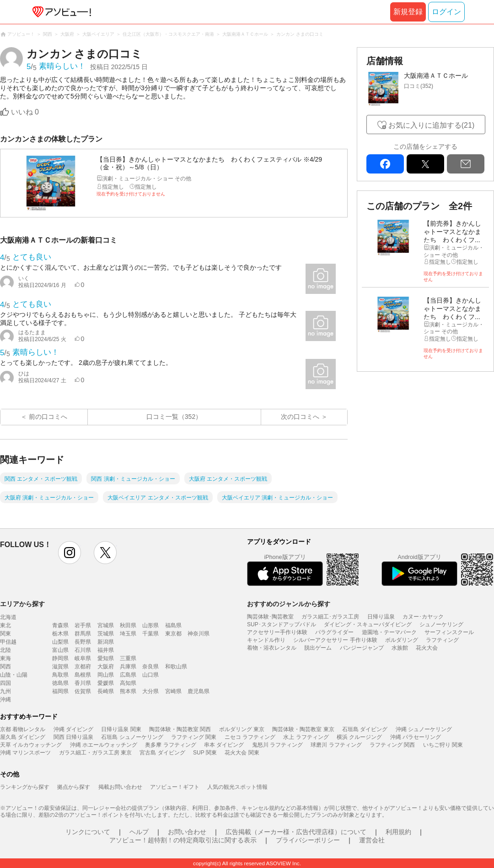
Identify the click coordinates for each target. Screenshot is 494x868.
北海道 (8, 617)
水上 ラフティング (306, 737)
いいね (25, 112)
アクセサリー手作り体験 (277, 632)
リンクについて (88, 832)
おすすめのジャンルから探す (289, 604)
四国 (5, 683)
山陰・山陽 (14, 675)
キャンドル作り (266, 640)
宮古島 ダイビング (162, 753)
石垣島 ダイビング (365, 729)
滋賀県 (60, 667)
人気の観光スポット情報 (237, 787)
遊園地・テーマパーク (389, 632)
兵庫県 (128, 667)
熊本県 (128, 691)
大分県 (150, 691)
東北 (5, 625)
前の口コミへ (48, 417)
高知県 (128, 683)
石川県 (83, 650)
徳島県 (60, 683)
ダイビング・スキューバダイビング (368, 624)
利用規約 (398, 832)
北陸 (5, 650)
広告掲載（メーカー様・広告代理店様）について (296, 832)
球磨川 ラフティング (336, 745)
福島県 (173, 625)
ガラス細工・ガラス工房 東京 (95, 753)
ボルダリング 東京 (242, 729)
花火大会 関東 (242, 753)
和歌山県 (176, 667)
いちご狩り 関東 (443, 745)
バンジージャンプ (362, 648)
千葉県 (150, 634)
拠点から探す (74, 787)
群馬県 (83, 634)
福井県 (106, 650)
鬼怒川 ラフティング (277, 745)
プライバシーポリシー (308, 840)
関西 (5, 667)
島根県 (83, 675)
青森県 (60, 625)
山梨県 (60, 642)
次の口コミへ (300, 417)
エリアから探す (22, 604)
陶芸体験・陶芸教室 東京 (303, 729)
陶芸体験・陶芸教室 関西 (180, 729)
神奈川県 (199, 634)
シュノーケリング (441, 624)
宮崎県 (173, 691)
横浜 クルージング (359, 737)
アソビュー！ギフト (175, 787)
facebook (385, 164)
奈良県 (150, 667)
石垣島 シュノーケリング (132, 737)
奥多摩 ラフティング (170, 745)
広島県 (128, 675)
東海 (5, 658)
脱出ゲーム (318, 648)
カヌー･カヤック (423, 617)
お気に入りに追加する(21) (431, 125)
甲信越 (8, 642)
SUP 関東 (205, 753)
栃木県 (60, 634)
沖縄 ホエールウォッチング (104, 745)
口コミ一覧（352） (174, 417)
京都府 (83, 667)
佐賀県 (83, 691)
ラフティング (442, 640)
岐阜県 (83, 658)
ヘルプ (139, 832)
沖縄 (5, 700)
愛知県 (106, 658)
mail (466, 164)
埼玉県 (128, 634)
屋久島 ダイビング (23, 737)
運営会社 (372, 840)
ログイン (446, 12)
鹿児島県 (199, 691)
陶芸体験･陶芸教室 (270, 617)
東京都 (173, 634)
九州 (5, 691)
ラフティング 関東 (194, 737)
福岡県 (60, 691)
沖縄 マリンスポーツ (25, 753)
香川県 (83, 683)
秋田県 (128, 625)
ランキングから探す (25, 787)
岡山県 (106, 675)
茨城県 (106, 634)
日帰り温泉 (381, 617)
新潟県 (106, 642)
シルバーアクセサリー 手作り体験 (335, 640)
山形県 (150, 625)
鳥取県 (60, 675)
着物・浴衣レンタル (272, 648)
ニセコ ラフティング (250, 737)
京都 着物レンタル (23, 729)
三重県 (128, 658)
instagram (70, 553)
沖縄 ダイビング (73, 729)
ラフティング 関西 (392, 745)
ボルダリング (402, 640)
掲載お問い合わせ (120, 787)
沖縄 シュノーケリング (424, 729)
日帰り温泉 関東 (121, 729)
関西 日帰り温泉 (73, 737)
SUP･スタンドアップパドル (282, 624)
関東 (5, 634)
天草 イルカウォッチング (31, 745)
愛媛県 (106, 683)
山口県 (150, 675)
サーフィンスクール (449, 632)
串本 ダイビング (224, 745)
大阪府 (106, 667)
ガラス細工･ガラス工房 (330, 617)
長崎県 (106, 691)
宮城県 (106, 625)
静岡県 (60, 658)
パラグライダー (334, 632)
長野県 (83, 642)
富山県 (60, 650)
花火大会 (427, 648)
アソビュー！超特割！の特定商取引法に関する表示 (183, 840)
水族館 (400, 648)
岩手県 (83, 625)
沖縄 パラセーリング (416, 737)
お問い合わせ (187, 832)
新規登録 (408, 12)
